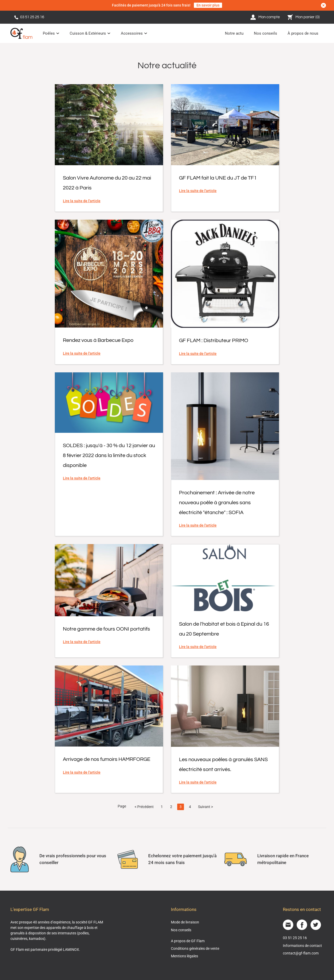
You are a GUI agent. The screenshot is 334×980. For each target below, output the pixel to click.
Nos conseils (266, 33)
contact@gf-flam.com (301, 953)
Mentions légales (184, 956)
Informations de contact (302, 946)
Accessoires (132, 33)
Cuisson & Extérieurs (88, 33)
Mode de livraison (185, 922)
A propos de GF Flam (188, 941)
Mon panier (304, 17)
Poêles (49, 33)
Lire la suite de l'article (82, 201)
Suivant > (205, 807)
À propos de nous (303, 33)
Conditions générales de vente (195, 948)
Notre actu (234, 33)
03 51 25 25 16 (29, 17)
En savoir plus (208, 5)
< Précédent (144, 807)
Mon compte (265, 17)
